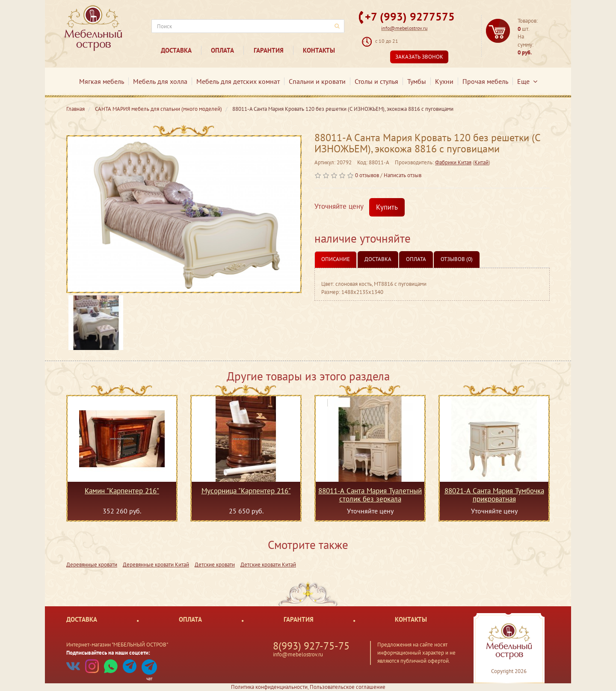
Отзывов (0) (457, 259)
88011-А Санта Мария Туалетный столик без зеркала (370, 495)
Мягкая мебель (102, 81)
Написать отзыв (403, 175)
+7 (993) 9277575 (410, 16)
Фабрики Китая (453, 162)
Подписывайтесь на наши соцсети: (108, 653)
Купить (387, 207)
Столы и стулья (376, 81)
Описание (336, 259)
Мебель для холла (160, 81)
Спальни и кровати (317, 81)
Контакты (319, 50)
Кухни (444, 81)
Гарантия (269, 50)
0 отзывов (367, 175)
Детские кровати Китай (268, 565)
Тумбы (417, 81)
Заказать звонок (419, 57)
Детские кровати (215, 565)
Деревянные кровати (92, 565)
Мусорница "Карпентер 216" (246, 491)
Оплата (222, 50)
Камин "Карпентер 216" (122, 491)
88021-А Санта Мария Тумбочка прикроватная (494, 495)
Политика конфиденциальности (269, 687)
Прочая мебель (485, 81)
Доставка (176, 50)
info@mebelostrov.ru (404, 28)
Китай (481, 162)
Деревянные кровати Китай (156, 565)
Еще (527, 81)
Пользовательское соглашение (348, 687)
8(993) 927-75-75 (311, 646)
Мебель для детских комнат (238, 81)
